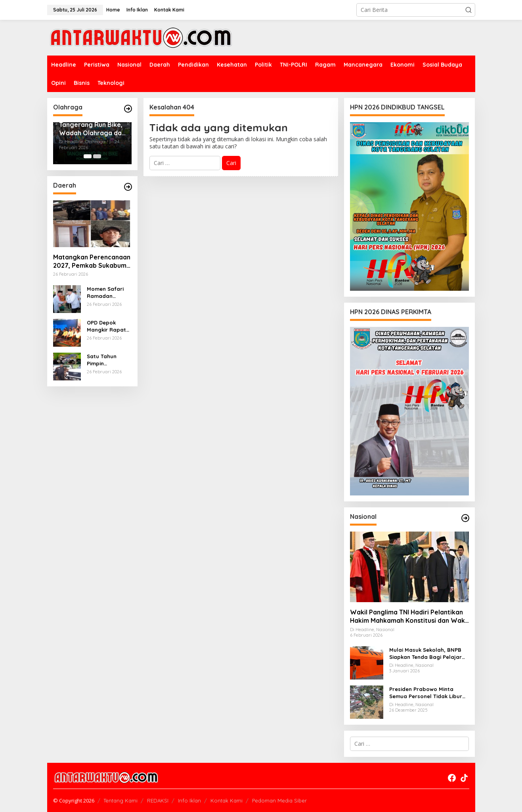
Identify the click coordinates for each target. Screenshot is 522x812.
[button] (468, 10)
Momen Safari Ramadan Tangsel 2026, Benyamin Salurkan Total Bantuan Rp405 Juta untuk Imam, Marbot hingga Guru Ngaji (107, 293)
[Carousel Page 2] (97, 156)
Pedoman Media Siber (279, 800)
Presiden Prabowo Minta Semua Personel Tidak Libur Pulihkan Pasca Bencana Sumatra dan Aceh (426, 693)
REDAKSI (158, 800)
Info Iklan (189, 800)
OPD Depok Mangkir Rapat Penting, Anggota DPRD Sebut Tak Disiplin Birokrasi (108, 326)
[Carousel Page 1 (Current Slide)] (88, 156)
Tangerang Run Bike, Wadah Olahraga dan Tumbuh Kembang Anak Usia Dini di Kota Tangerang (92, 129)
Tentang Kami (120, 800)
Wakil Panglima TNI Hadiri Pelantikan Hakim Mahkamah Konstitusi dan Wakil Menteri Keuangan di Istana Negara (409, 616)
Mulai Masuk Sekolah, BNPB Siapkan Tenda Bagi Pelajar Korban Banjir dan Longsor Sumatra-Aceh (425, 654)
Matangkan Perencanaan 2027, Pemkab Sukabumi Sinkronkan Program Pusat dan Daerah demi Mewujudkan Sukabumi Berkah (92, 261)
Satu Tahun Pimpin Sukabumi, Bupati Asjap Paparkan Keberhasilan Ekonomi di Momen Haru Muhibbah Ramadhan (104, 360)
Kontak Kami (227, 800)
